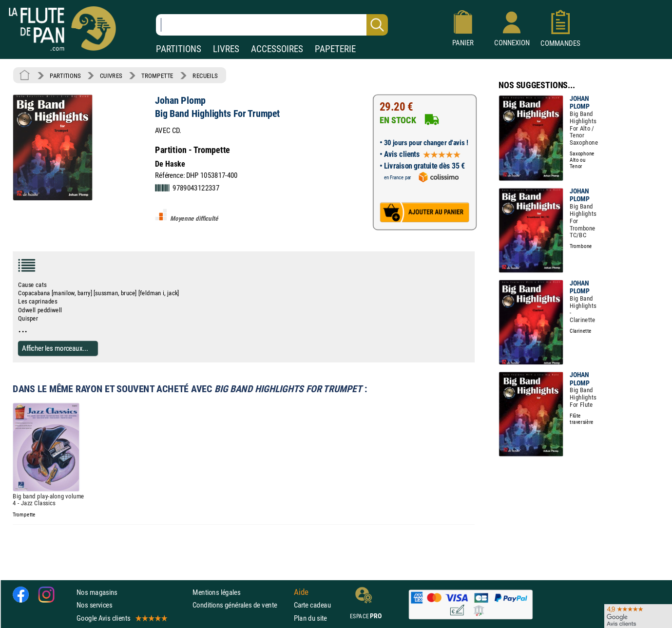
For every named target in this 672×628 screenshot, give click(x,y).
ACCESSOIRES (277, 49)
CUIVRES (111, 76)
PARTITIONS (179, 49)
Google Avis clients (121, 618)
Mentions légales (216, 592)
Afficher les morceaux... (55, 348)
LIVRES (226, 49)
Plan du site (310, 618)
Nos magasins (97, 592)
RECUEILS (205, 76)
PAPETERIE (335, 49)
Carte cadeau (312, 605)
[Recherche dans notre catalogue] (272, 25)
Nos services (94, 605)
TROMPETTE (157, 76)
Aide (301, 592)
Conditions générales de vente (241, 605)
